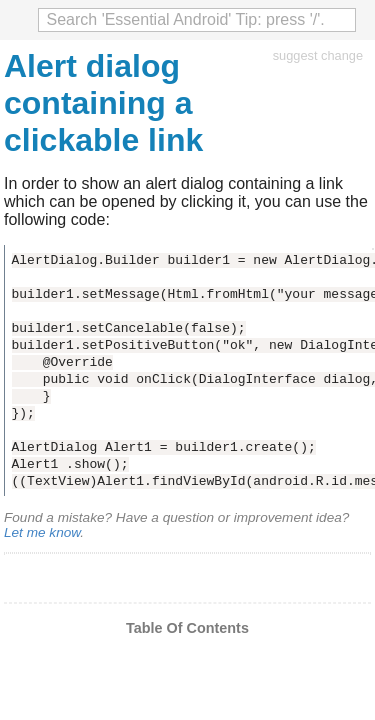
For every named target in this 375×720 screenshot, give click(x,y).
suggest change (318, 55)
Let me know (42, 532)
